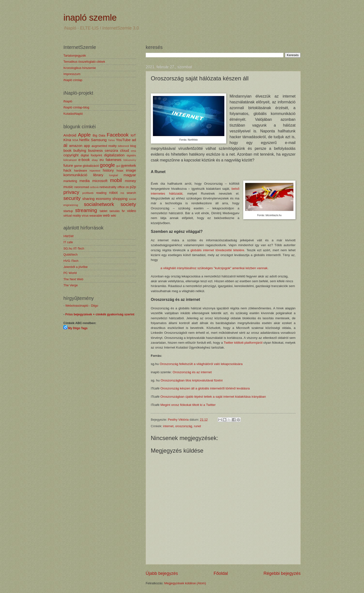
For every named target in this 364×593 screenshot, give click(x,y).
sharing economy (97, 199)
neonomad (82, 187)
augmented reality (104, 146)
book (67, 150)
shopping (120, 199)
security (72, 198)
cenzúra (111, 150)
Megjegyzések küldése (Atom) (185, 583)
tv (123, 211)
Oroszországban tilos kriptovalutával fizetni (192, 380)
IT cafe (68, 242)
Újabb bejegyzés (162, 573)
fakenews (114, 160)
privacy (71, 192)
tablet (104, 211)
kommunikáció (75, 175)
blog (133, 146)
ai (65, 145)
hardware (81, 171)
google (107, 165)
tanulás (115, 211)
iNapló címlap (73, 80)
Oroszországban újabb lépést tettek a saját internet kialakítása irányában (214, 397)
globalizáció (91, 166)
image (131, 170)
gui (118, 166)
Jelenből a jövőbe (76, 267)
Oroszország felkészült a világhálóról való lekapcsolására (202, 364)
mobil (116, 180)
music (68, 187)
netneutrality (108, 187)
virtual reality (72, 216)
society (128, 204)
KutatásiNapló (73, 114)
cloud (125, 150)
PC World (70, 273)
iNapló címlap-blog (76, 107)
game (78, 166)
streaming (86, 210)
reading (101, 193)
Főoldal (221, 573)
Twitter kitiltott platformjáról (243, 343)
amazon (76, 146)
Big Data (99, 135)
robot (113, 193)
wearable (96, 216)
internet (168, 426)
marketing (70, 181)
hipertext (95, 171)
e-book (84, 160)
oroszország (184, 426)
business (95, 150)
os (127, 187)
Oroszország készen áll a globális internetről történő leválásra (206, 388)
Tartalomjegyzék (75, 56)
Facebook (118, 135)
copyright (71, 155)
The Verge (71, 285)
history (108, 170)
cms (133, 151)
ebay (95, 160)
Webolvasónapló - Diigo (82, 306)
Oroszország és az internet (192, 372)
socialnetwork (99, 204)
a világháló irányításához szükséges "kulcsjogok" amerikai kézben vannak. (214, 268)
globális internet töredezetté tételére (217, 250)
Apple (84, 135)
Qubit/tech (71, 255)
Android (70, 135)
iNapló (68, 101)
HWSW (68, 236)
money (130, 181)
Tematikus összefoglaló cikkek (84, 62)
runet (197, 426)
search (131, 193)
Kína (67, 140)
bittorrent (123, 146)
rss (122, 193)
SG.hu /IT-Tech (74, 248)
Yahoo (111, 140)
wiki (113, 216)
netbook (94, 187)
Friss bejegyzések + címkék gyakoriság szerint (100, 314)
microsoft (100, 181)
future (68, 165)
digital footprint (91, 155)
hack (67, 170)
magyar (130, 175)
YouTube (123, 140)
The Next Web (73, 279)
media (84, 181)
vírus (85, 216)
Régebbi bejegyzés (282, 573)
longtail (114, 175)
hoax (120, 171)
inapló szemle (90, 18)
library (98, 175)
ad (134, 140)
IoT (133, 135)
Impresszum (72, 74)
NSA (75, 140)
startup (68, 211)
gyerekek (128, 165)
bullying (80, 150)
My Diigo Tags (78, 328)
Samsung (99, 140)
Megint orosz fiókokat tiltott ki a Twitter (189, 405)
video (132, 211)
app (87, 146)
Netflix (84, 140)
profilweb (88, 193)
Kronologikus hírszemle (80, 68)
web (106, 215)
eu (102, 160)
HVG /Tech (71, 261)
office (121, 187)
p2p (133, 187)
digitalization (114, 155)
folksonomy (130, 160)
